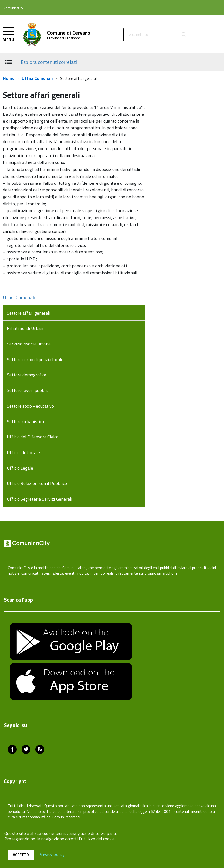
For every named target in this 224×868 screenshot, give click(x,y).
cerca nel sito (138, 34)
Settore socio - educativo (31, 406)
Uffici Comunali (37, 78)
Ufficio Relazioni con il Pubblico (37, 483)
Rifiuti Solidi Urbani (26, 328)
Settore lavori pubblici (28, 390)
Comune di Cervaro (69, 33)
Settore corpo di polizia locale (35, 359)
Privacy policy (52, 854)
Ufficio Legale (20, 468)
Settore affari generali (29, 313)
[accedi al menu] (9, 34)
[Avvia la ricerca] (184, 35)
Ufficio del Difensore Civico (33, 437)
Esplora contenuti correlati (49, 62)
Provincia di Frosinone (64, 38)
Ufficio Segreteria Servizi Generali (40, 499)
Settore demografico (27, 375)
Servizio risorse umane (29, 344)
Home (9, 78)
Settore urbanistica (25, 422)
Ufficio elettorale (23, 452)
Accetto (21, 855)
